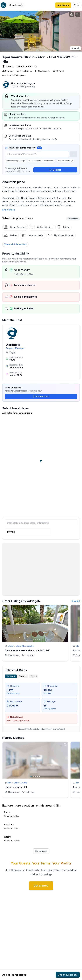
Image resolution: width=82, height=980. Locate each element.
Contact (55, 170)
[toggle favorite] (65, 608)
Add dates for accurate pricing (17, 413)
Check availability (68, 975)
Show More (9, 210)
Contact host (41, 396)
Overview (11, 676)
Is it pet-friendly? (66, 161)
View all (75, 48)
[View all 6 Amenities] (15, 244)
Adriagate (29, 83)
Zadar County (24, 66)
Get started (41, 886)
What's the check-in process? (41, 161)
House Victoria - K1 (16, 787)
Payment (23, 676)
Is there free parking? (16, 161)
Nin (36, 66)
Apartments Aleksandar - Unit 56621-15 (27, 650)
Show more (41, 851)
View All (76, 601)
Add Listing (63, 5)
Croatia (10, 66)
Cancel (34, 676)
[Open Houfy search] (16, 5)
